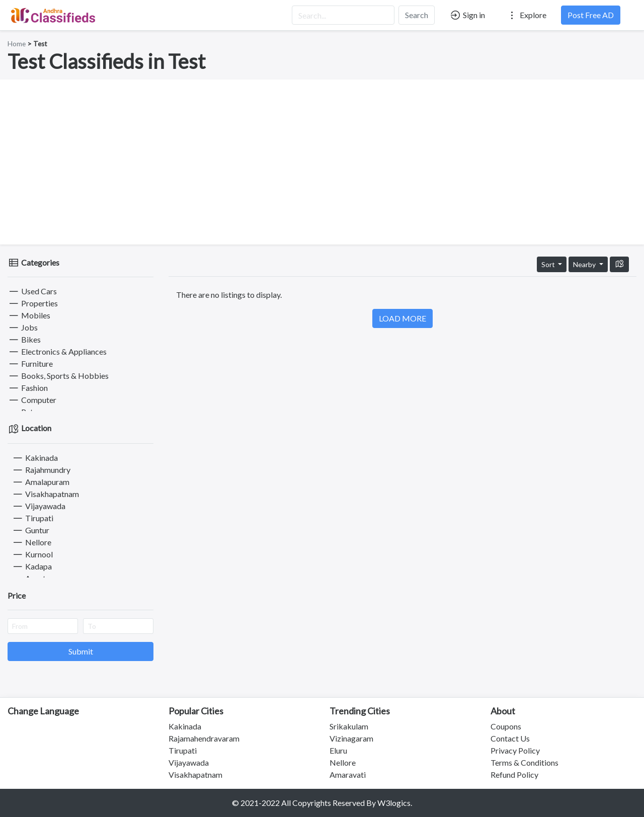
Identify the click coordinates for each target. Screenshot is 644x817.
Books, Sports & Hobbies (58, 376)
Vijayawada (38, 506)
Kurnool (32, 554)
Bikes (24, 339)
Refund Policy (514, 774)
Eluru (338, 750)
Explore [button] (526, 15)
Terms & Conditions (525, 762)
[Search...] (343, 15)
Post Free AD (591, 15)
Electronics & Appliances (57, 351)
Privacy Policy (515, 750)
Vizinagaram (351, 738)
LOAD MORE (403, 318)
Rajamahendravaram (204, 738)
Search (417, 15)
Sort (549, 264)
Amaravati (348, 774)
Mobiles (29, 315)
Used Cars (32, 291)
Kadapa (32, 566)
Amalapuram (41, 482)
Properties (33, 303)
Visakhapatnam (45, 494)
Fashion (28, 388)
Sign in (467, 15)
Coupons (506, 726)
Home (17, 44)
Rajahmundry (41, 470)
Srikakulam (349, 726)
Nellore (31, 542)
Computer (32, 400)
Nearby (585, 264)
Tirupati (32, 518)
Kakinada (35, 458)
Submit (81, 651)
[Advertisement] (322, 162)
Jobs (23, 327)
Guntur (30, 530)
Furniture (30, 363)
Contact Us (510, 738)
